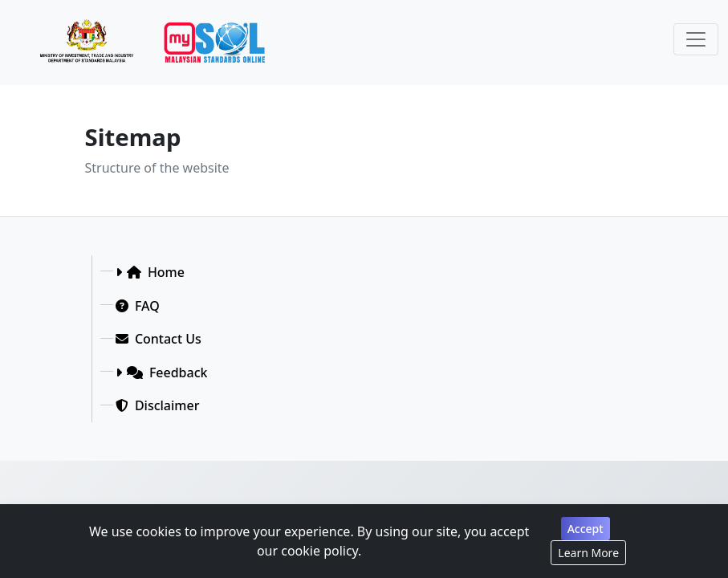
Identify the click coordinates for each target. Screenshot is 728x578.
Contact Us (159, 339)
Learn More (588, 553)
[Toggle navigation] (696, 39)
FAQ (138, 306)
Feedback (167, 372)
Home (156, 272)
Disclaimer (158, 405)
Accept (586, 529)
